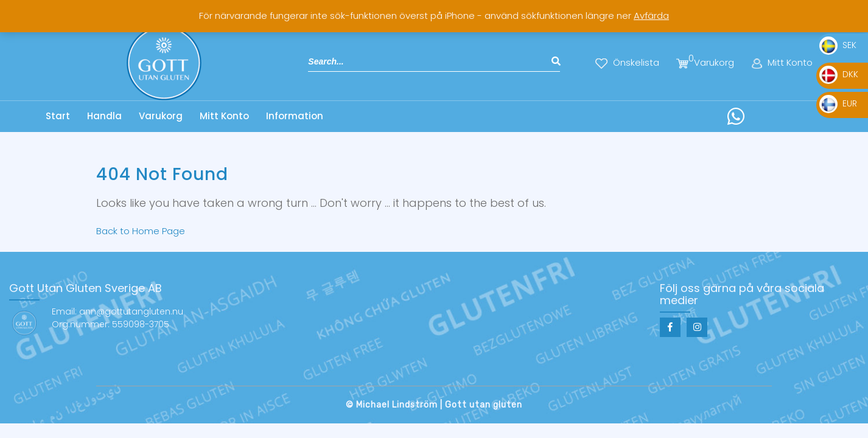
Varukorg (161, 116)
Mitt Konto (224, 116)
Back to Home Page (141, 231)
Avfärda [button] (651, 16)
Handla (104, 116)
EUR (838, 103)
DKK (839, 74)
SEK (838, 45)
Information (295, 116)
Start (58, 116)
